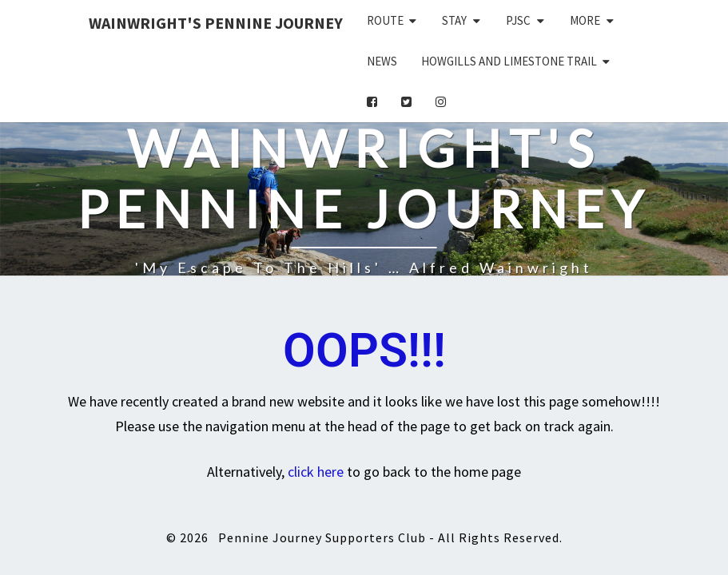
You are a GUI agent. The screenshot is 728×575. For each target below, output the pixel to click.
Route (385, 20)
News (382, 61)
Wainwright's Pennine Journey (216, 23)
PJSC (518, 20)
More (585, 20)
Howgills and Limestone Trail (509, 61)
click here (316, 472)
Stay (454, 20)
